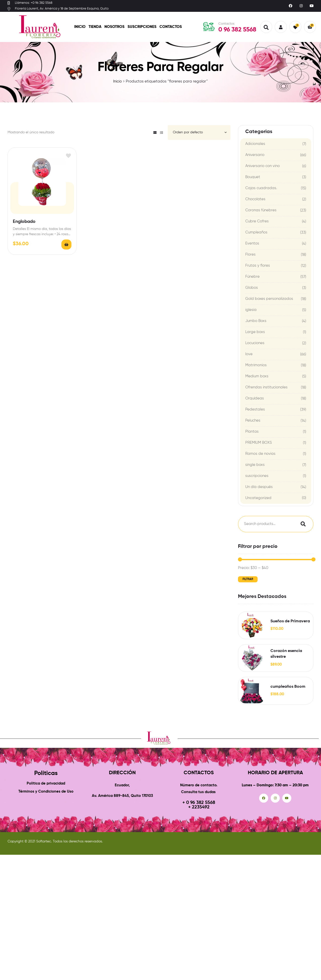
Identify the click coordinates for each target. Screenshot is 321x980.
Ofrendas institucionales (266, 387)
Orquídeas (255, 398)
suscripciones (257, 476)
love (249, 354)
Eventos (252, 243)
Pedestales (255, 409)
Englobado (24, 222)
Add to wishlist (68, 156)
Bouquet (253, 177)
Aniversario (255, 155)
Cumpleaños (256, 232)
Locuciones (255, 343)
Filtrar (248, 579)
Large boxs (255, 332)
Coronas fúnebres (261, 210)
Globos (252, 288)
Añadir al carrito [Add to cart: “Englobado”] (66, 244)
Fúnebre (252, 277)
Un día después (259, 487)
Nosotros (114, 27)
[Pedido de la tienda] (199, 132)
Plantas (252, 432)
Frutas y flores (258, 266)
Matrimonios (256, 365)
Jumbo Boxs (256, 321)
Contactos (171, 27)
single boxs (255, 465)
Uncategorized (258, 498)
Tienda (95, 27)
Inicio (80, 27)
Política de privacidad (46, 783)
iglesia (251, 310)
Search (302, 524)
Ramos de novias (260, 454)
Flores (250, 254)
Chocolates (255, 199)
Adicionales (255, 144)
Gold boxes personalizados (269, 299)
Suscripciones (142, 27)
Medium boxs (257, 376)
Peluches (253, 420)
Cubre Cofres (257, 221)
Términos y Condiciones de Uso (46, 791)
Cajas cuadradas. (261, 188)
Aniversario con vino (263, 166)
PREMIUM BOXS (259, 443)
